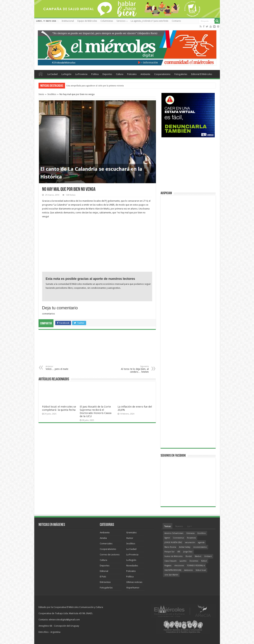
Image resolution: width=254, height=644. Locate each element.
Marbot (198, 556)
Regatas (168, 566)
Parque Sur (169, 552)
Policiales (132, 74)
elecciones (179, 566)
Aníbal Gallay (185, 547)
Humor (130, 538)
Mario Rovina (170, 547)
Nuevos (179, 526)
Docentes (194, 561)
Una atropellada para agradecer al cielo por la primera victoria (95, 86)
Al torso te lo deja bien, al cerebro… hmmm (130, 369)
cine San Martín (171, 575)
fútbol (204, 561)
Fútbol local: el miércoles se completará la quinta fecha (59, 408)
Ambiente (145, 74)
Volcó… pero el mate (64, 368)
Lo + (190, 526)
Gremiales (131, 533)
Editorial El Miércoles (202, 74)
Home (41, 74)
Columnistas (107, 21)
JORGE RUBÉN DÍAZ (173, 542)
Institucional (68, 21)
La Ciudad (52, 74)
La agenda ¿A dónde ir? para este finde (149, 21)
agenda (201, 542)
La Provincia (81, 74)
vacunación (190, 542)
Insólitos (52, 94)
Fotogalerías (181, 74)
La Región (66, 74)
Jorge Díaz (188, 552)
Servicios (121, 21)
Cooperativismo (162, 74)
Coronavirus (179, 538)
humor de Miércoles (174, 556)
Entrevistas (105, 582)
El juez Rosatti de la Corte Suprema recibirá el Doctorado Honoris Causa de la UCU (96, 411)
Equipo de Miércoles (87, 21)
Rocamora (191, 538)
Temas (167, 526)
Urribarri (208, 556)
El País (103, 577)
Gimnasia (190, 533)
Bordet (189, 556)
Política (95, 74)
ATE (179, 552)
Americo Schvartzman (174, 533)
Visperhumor (133, 588)
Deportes (107, 74)
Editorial (104, 571)
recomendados (200, 547)
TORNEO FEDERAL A (196, 566)
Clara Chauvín (171, 561)
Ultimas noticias (134, 582)
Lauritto (183, 561)
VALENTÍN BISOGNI (173, 570)
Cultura (120, 74)
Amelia (103, 538)
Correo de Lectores (110, 555)
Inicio (41, 94)
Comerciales (106, 544)
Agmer (167, 538)
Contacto (176, 21)
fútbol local (201, 570)
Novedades (132, 566)
